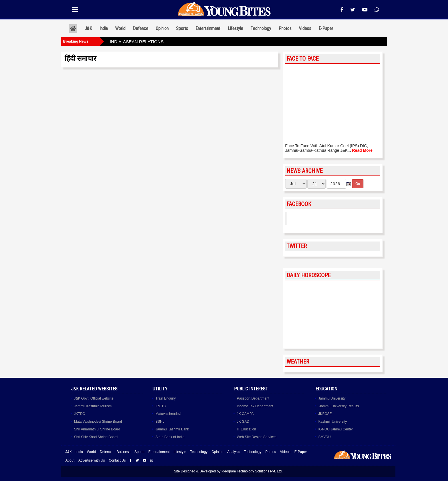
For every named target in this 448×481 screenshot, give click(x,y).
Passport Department (253, 398)
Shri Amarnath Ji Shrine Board (97, 429)
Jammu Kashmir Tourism (93, 406)
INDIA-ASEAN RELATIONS (137, 42)
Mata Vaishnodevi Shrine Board (98, 422)
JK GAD (243, 422)
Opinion (162, 28)
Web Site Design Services (257, 437)
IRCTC (161, 406)
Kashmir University (333, 422)
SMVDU (324, 437)
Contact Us (117, 460)
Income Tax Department (255, 406)
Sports (182, 28)
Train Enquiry (166, 398)
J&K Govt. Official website (94, 398)
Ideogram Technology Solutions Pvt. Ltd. (252, 471)
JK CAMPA (245, 414)
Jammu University (332, 398)
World (120, 28)
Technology (261, 28)
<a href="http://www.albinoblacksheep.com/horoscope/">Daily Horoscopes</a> (333, 315)
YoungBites (305, 218)
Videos (305, 28)
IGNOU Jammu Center (336, 429)
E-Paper (326, 28)
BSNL (160, 422)
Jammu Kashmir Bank (172, 429)
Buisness (124, 452)
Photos (285, 28)
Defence (141, 28)
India (104, 28)
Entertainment (208, 28)
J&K (88, 28)
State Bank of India (170, 437)
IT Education (246, 429)
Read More (362, 150)
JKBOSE (325, 414)
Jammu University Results (339, 406)
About (70, 460)
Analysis (234, 452)
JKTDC (80, 414)
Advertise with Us (92, 460)
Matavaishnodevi (168, 414)
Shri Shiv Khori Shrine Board (96, 437)
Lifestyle (235, 28)
